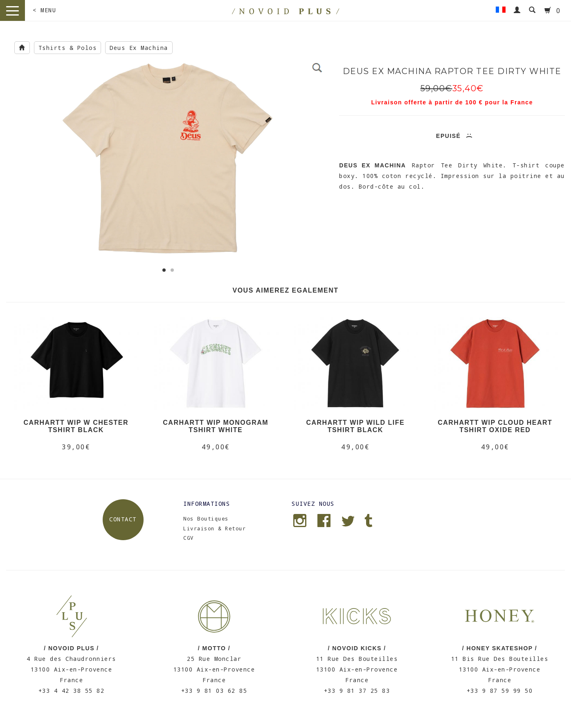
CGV (189, 538)
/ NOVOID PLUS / (71, 648)
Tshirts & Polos (68, 48)
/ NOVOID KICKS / (357, 648)
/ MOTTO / (214, 648)
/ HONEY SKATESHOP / (500, 648)
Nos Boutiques (206, 518)
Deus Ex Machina (139, 48)
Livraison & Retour (215, 528)
